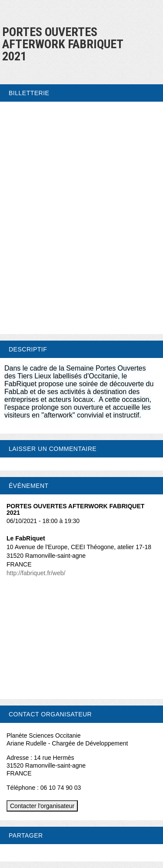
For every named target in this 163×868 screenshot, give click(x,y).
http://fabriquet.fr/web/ (36, 573)
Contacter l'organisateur (42, 806)
